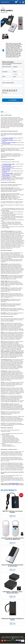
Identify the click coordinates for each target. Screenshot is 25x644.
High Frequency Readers (8, 141)
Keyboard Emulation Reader (8, 164)
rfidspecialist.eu (5, 2)
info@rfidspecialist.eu (14, 484)
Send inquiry (13, 101)
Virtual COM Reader (7, 167)
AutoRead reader (6, 171)
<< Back (3, 8)
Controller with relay (7, 178)
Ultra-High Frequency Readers (9, 143)
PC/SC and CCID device (8, 174)
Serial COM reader (6, 169)
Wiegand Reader (6, 176)
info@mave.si (16, 638)
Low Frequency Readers (8, 138)
